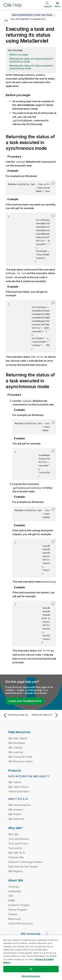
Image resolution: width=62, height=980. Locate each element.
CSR (11, 895)
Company (14, 885)
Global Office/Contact (21, 922)
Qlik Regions (15, 870)
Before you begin (19, 55)
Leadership (15, 890)
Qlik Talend (15, 781)
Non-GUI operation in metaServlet (28, 19)
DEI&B (12, 899)
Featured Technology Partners (26, 861)
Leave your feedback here (25, 700)
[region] (31, 957)
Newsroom (15, 918)
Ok (31, 969)
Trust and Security (19, 838)
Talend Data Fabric (19, 790)
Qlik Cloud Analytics (19, 804)
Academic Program (19, 904)
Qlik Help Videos (18, 737)
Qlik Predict (15, 813)
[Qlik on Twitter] (47, 932)
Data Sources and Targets (23, 865)
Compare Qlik (16, 856)
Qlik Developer (17, 742)
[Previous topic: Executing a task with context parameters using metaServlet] (16, 714)
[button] (53, 183)
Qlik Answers (16, 808)
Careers (13, 913)
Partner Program (18, 908)
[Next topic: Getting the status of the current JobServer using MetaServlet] (46, 714)
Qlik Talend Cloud (18, 786)
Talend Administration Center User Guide (32, 15)
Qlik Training (15, 746)
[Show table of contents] (7, 15)
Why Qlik (13, 833)
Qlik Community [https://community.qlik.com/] (31, 933)
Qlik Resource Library (20, 760)
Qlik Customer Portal (20, 756)
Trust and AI (15, 847)
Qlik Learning (16, 751)
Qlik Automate (16, 818)
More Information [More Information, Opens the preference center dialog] (31, 976)
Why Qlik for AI (17, 852)
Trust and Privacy (18, 842)
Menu (57, 6)
